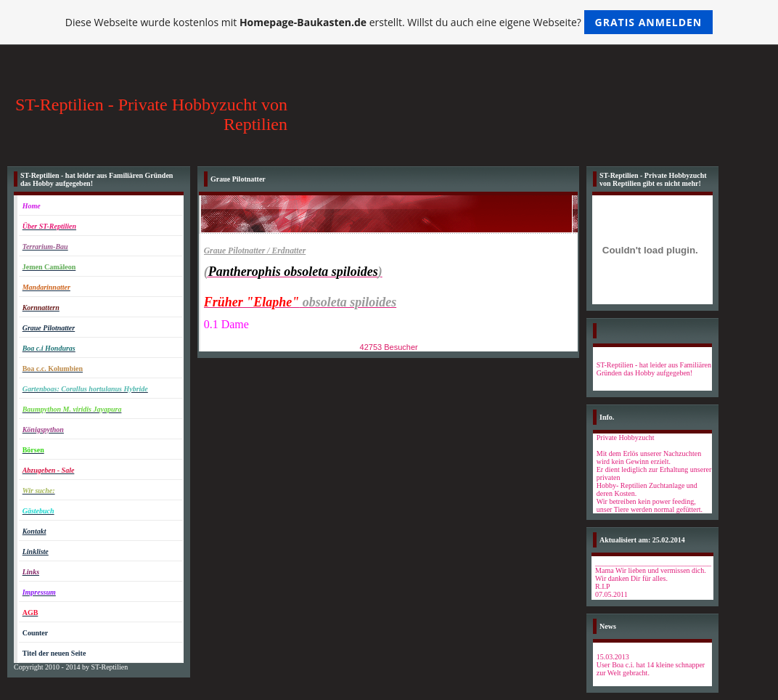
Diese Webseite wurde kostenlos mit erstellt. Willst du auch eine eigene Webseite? (389, 22)
